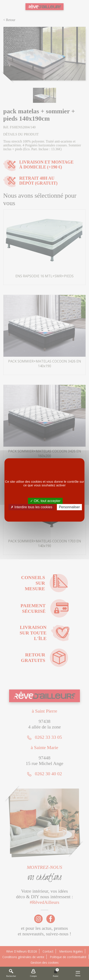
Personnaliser (69, 507)
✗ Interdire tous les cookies (31, 507)
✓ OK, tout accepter (45, 501)
